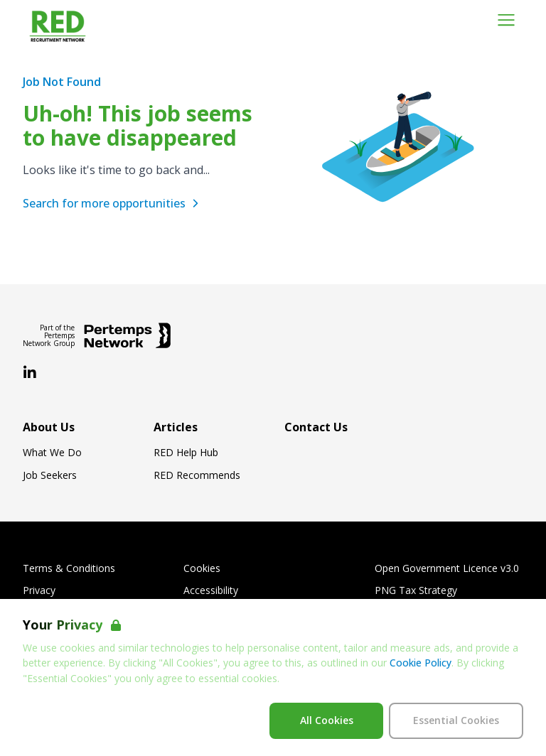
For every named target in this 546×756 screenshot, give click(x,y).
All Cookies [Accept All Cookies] (327, 720)
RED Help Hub (186, 453)
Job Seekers (50, 475)
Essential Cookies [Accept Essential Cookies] (456, 720)
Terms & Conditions (69, 568)
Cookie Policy (421, 663)
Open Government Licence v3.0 (447, 568)
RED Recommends (197, 475)
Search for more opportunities (113, 203)
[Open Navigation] (506, 20)
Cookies (202, 568)
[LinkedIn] (30, 373)
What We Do (52, 453)
